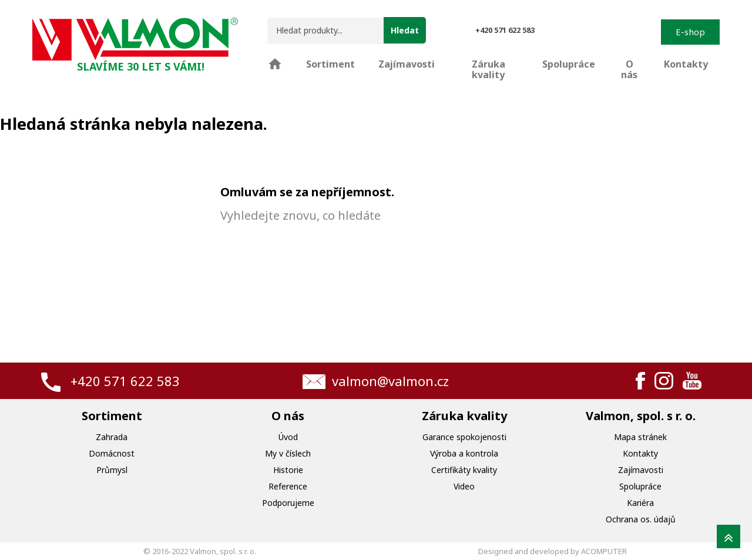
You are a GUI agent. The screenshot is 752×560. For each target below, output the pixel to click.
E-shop (690, 32)
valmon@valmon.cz (390, 381)
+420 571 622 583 (125, 381)
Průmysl (112, 470)
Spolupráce (640, 486)
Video (464, 486)
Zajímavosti (641, 470)
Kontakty (640, 453)
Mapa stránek (640, 437)
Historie (288, 470)
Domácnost (112, 453)
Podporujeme (288, 503)
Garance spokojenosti (464, 437)
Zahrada (112, 437)
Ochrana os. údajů (641, 519)
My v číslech (288, 453)
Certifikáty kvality (464, 470)
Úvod (288, 437)
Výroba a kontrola (464, 453)
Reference (288, 486)
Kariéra (640, 503)
